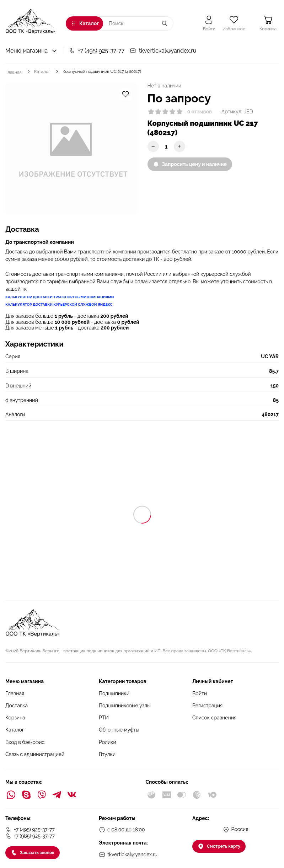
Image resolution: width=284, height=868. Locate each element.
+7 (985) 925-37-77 (30, 836)
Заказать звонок (33, 853)
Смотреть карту (219, 846)
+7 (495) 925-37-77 (97, 51)
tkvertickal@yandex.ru (163, 51)
